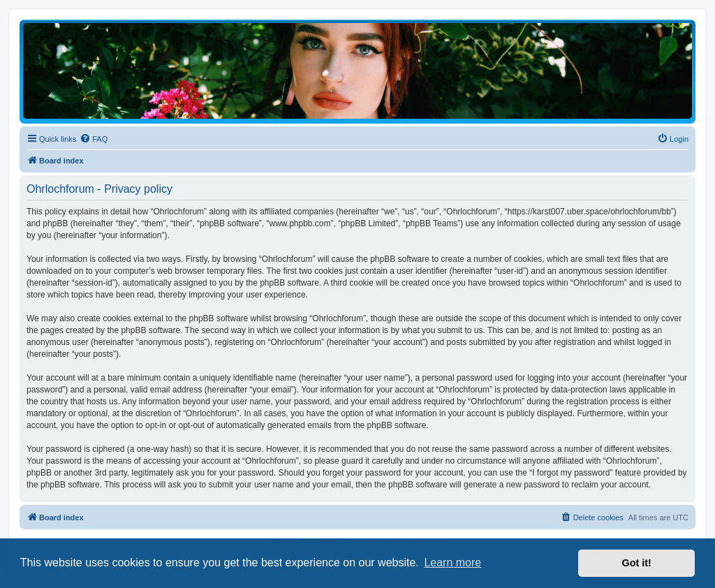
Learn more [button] (452, 563)
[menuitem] (94, 139)
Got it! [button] (637, 563)
